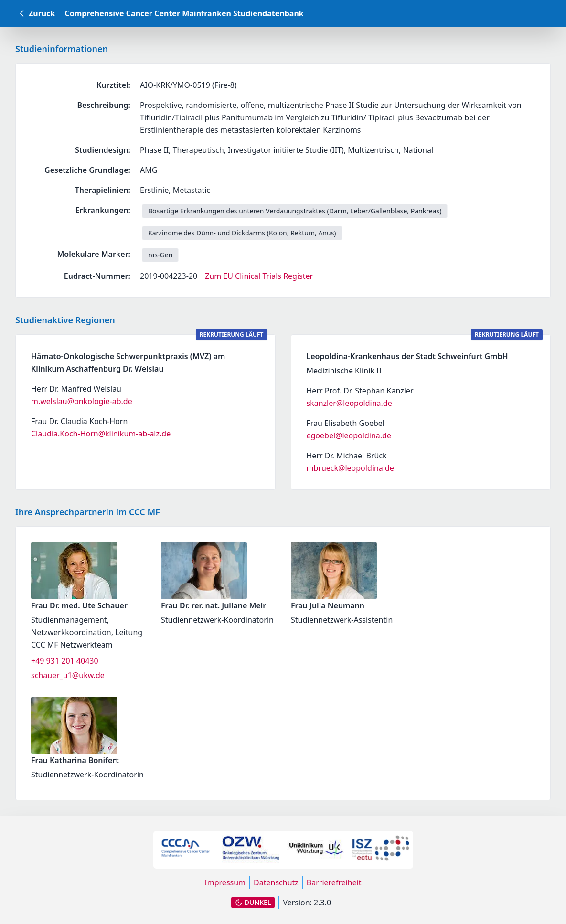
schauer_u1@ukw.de (68, 675)
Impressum (225, 882)
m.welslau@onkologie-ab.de (82, 401)
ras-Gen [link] (160, 255)
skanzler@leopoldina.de (349, 403)
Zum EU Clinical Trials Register (259, 276)
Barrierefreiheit (334, 882)
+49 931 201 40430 (65, 661)
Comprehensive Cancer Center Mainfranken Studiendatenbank (184, 13)
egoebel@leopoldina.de (349, 435)
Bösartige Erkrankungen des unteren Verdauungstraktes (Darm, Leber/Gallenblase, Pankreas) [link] (295, 211)
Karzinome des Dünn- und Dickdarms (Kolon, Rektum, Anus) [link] (242, 233)
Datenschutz (276, 882)
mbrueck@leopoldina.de (350, 468)
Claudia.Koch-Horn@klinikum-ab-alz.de (101, 434)
